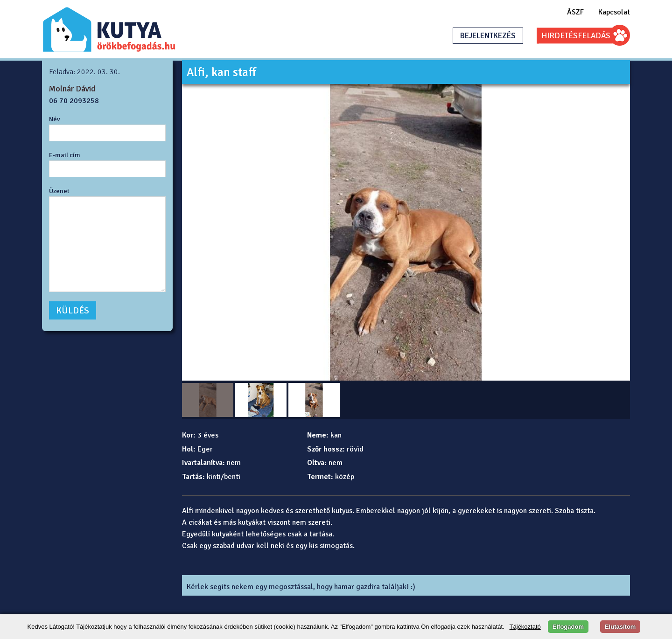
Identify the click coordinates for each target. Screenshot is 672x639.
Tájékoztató (525, 627)
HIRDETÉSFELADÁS (576, 36)
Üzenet (59, 191)
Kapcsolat (614, 12)
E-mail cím (65, 155)
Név (55, 119)
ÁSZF (575, 12)
